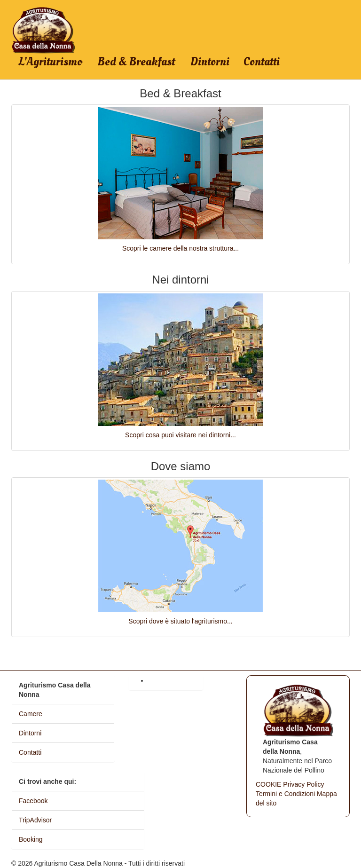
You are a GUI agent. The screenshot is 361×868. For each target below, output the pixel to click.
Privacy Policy (303, 784)
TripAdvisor (35, 820)
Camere (31, 714)
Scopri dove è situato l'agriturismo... (180, 621)
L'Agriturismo (50, 62)
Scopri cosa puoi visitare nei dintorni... (180, 435)
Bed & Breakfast (136, 62)
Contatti (262, 62)
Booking (31, 839)
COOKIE (268, 784)
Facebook (33, 801)
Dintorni (210, 62)
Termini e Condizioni (285, 794)
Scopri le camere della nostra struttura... (180, 248)
